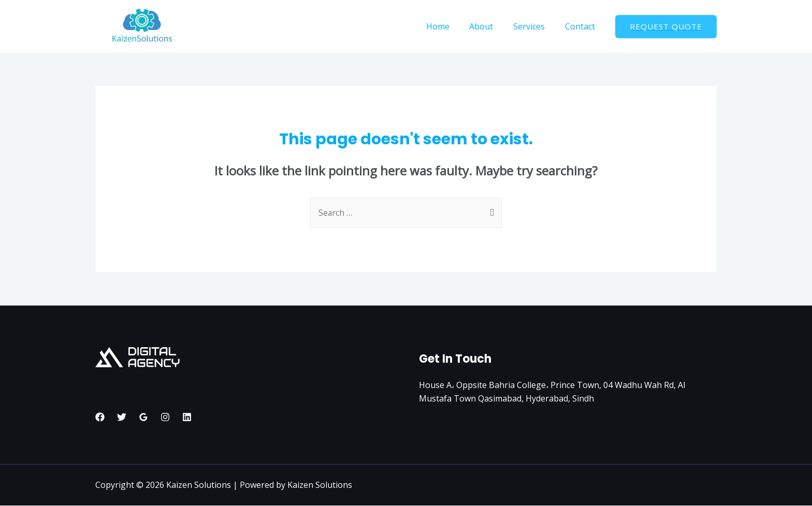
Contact (582, 26)
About (490, 26)
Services (534, 26)
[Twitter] (122, 417)
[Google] (143, 417)
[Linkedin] (187, 417)
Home (450, 26)
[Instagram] (165, 417)
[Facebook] (100, 417)
